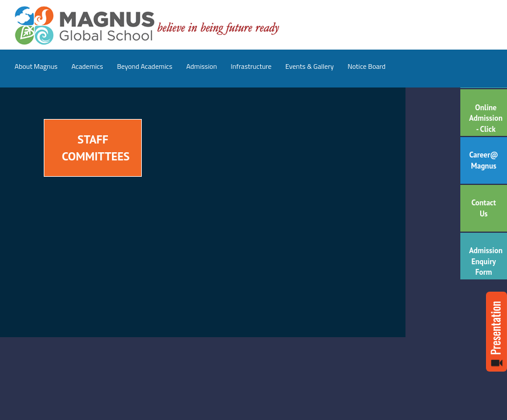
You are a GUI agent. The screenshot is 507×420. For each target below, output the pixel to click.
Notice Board (367, 66)
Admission (202, 66)
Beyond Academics (144, 66)
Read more (496, 332)
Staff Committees (96, 148)
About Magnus (36, 66)
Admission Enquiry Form (486, 261)
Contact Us (484, 208)
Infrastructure (251, 66)
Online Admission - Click (486, 118)
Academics (87, 66)
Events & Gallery (310, 66)
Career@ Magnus (484, 160)
